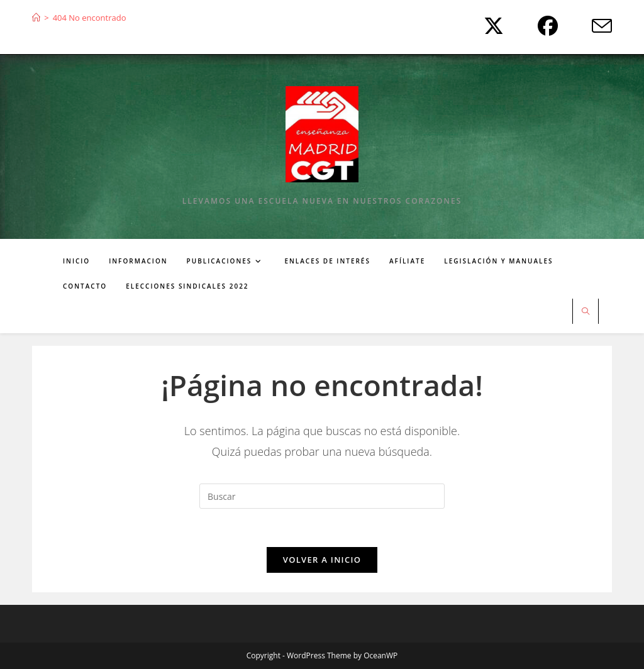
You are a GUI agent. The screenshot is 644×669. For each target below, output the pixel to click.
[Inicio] (36, 18)
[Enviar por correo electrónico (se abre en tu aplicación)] (592, 26)
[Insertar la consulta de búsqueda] (322, 496)
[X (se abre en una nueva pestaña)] (491, 26)
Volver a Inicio (322, 560)
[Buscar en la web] (586, 312)
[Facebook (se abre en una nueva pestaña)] (545, 26)
